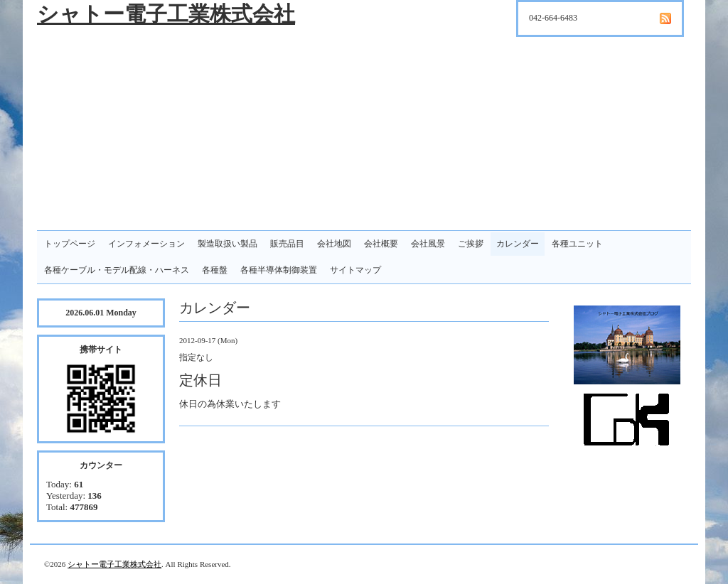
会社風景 (428, 244)
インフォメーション (146, 244)
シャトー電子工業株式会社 (166, 14)
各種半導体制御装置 (279, 270)
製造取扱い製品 (227, 244)
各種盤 (215, 270)
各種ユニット (577, 244)
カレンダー (518, 244)
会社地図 (334, 244)
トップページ (70, 244)
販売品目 (287, 244)
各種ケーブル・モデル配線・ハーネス (117, 270)
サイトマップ (355, 270)
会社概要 (381, 244)
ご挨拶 (471, 244)
